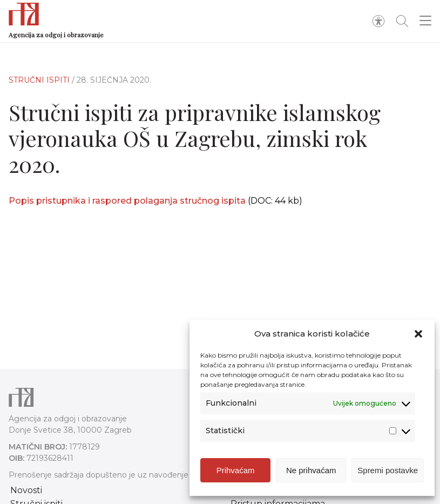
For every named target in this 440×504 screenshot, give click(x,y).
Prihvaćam (236, 470)
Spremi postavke (388, 470)
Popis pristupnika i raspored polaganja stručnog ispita (127, 201)
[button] (418, 334)
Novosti (26, 490)
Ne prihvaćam (311, 470)
